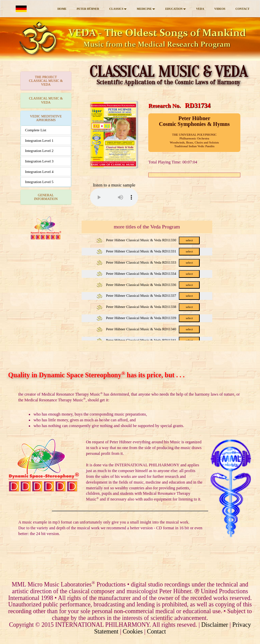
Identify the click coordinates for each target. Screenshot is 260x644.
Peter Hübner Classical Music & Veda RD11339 (148, 318)
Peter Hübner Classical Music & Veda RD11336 (148, 285)
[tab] (46, 81)
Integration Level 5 (39, 182)
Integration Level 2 (39, 151)
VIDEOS (220, 9)
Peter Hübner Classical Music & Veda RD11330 (148, 240)
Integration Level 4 (39, 172)
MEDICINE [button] (146, 9)
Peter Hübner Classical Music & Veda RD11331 (148, 251)
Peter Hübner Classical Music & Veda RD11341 (148, 340)
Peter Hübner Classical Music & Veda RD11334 (148, 273)
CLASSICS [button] (118, 9)
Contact (156, 631)
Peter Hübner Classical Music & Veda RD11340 (148, 329)
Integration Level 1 (39, 140)
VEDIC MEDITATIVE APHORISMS (46, 118)
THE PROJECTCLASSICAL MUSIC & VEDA (46, 81)
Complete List (36, 130)
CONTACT (242, 9)
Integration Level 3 (39, 161)
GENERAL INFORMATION (46, 197)
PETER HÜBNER (88, 9)
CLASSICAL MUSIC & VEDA (46, 100)
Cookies (133, 631)
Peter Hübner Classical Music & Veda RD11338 (148, 307)
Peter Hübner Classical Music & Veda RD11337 (148, 295)
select (189, 240)
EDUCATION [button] (176, 9)
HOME (62, 9)
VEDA (200, 9)
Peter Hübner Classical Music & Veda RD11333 (148, 262)
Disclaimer (215, 625)
